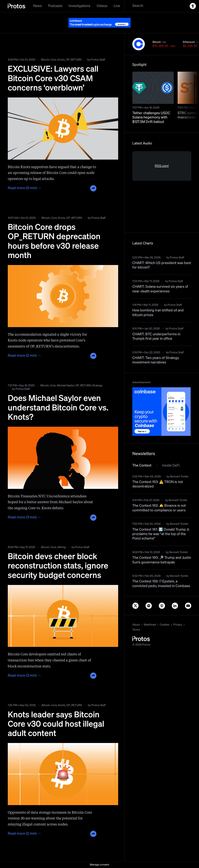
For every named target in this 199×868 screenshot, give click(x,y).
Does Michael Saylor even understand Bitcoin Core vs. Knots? (58, 408)
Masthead (150, 625)
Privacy (178, 625)
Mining (62, 547)
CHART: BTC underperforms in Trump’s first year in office (156, 337)
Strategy (97, 386)
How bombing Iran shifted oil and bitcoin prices (158, 313)
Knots (61, 60)
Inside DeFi (171, 466)
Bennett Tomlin (179, 477)
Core (53, 60)
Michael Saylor (66, 386)
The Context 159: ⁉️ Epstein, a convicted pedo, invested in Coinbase (161, 584)
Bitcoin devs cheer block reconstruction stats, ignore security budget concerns (58, 566)
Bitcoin (45, 60)
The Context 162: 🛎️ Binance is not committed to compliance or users (159, 508)
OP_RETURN (74, 60)
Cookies (165, 625)
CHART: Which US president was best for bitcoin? (162, 265)
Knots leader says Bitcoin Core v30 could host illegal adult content (56, 724)
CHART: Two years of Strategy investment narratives (156, 360)
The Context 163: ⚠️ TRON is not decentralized (158, 484)
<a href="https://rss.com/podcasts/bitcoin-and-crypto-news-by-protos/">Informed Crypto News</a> (162, 188)
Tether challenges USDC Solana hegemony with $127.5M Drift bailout (151, 118)
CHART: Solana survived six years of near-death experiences (160, 289)
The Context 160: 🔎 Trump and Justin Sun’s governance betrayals (162, 560)
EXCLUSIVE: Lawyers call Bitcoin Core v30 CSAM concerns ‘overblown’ (53, 79)
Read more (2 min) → (24, 356)
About (136, 625)
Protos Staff (98, 60)
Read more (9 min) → (24, 188)
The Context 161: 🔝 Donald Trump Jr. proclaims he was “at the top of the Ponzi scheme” (161, 534)
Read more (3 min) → (24, 517)
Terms (136, 630)
